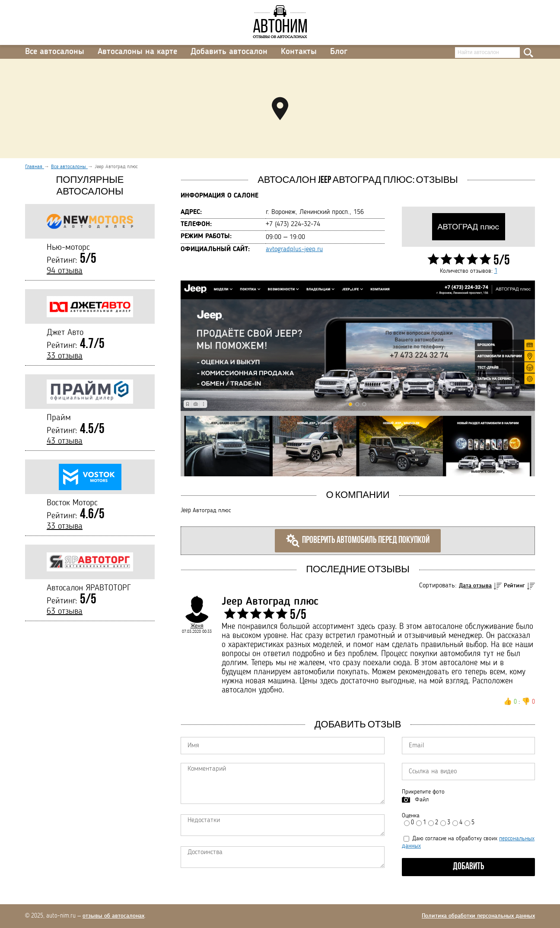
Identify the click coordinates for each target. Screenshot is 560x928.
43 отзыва (65, 441)
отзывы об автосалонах (113, 916)
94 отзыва (65, 271)
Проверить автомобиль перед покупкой (358, 541)
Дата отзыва (475, 586)
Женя (197, 626)
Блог (339, 52)
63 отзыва (65, 612)
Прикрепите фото (423, 792)
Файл (422, 800)
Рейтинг (514, 586)
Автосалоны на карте (137, 52)
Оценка (411, 816)
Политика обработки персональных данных (478, 916)
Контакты (299, 52)
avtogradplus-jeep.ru (294, 249)
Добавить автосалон (229, 52)
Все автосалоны (55, 52)
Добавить (469, 867)
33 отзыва (65, 356)
